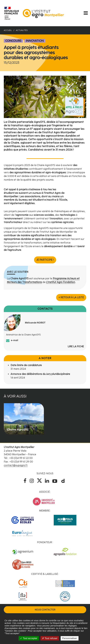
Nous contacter (45, 610)
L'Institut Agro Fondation (61, 282)
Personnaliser (70, 638)
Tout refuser (50, 638)
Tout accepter (29, 638)
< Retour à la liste (71, 297)
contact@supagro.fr (16, 465)
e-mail (15, 340)
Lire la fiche (76, 346)
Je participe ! (45, 260)
